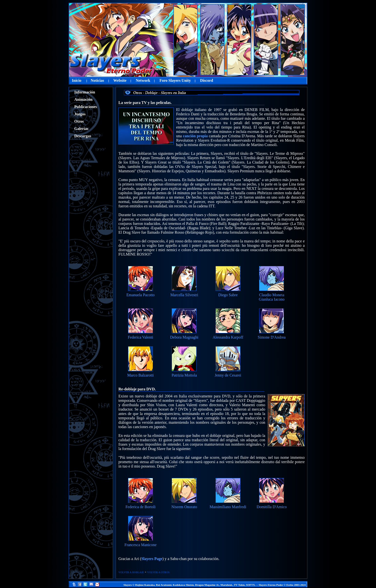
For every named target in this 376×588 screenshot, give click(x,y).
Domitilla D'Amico (272, 507)
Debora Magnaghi (184, 337)
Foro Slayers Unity (175, 80)
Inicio (77, 80)
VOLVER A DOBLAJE (131, 572)
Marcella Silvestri (184, 295)
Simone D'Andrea (272, 337)
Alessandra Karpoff (228, 337)
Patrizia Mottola (184, 375)
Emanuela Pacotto (141, 295)
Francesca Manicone (141, 545)
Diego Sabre (228, 295)
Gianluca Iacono (272, 299)
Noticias (97, 80)
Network (143, 80)
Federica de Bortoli (141, 507)
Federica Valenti (141, 337)
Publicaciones (86, 107)
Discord (207, 80)
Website (120, 80)
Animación (83, 99)
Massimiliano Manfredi (228, 507)
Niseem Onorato (184, 507)
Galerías (81, 129)
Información (85, 92)
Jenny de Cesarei (228, 375)
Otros (79, 121)
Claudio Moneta (272, 295)
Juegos (80, 114)
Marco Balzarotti (141, 375)
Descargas (83, 136)
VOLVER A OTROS (158, 572)
